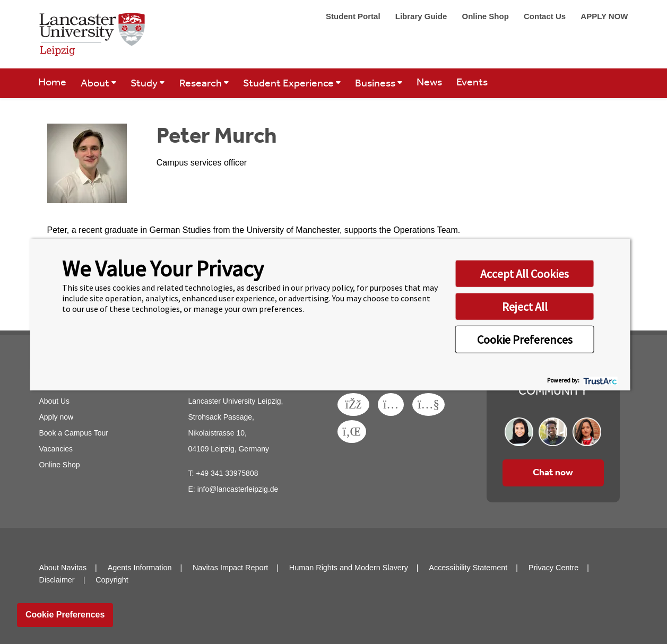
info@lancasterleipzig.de (238, 489)
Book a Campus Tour (74, 433)
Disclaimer (57, 580)
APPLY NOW (604, 16)
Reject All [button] (525, 307)
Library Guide (422, 16)
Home (52, 83)
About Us (55, 401)
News (429, 83)
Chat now (553, 473)
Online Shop (486, 16)
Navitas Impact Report (230, 568)
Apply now (57, 417)
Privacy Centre (553, 568)
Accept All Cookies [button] (525, 274)
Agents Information (140, 568)
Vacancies (56, 449)
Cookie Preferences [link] (65, 615)
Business (376, 84)
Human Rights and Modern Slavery (349, 568)
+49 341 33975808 (227, 473)
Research (202, 84)
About (96, 84)
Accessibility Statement (468, 568)
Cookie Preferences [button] (525, 340)
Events (472, 83)
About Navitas (63, 568)
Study (145, 84)
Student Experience (289, 84)
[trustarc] (599, 380)
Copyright (112, 580)
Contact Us (546, 16)
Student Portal (354, 16)
